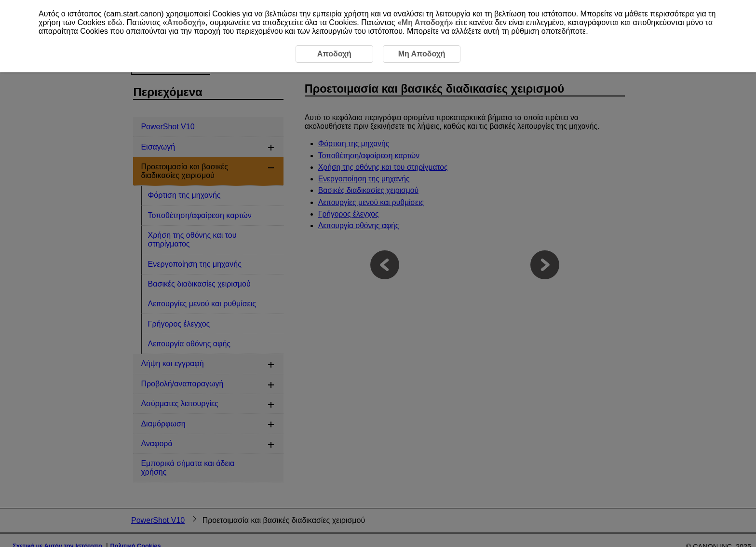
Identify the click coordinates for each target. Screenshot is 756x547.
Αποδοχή (184, 22)
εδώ (115, 22)
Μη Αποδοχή (425, 22)
